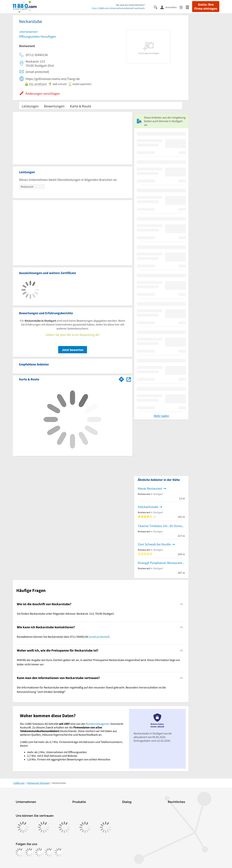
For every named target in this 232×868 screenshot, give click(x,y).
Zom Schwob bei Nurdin (154, 544)
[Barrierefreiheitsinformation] (183, 7)
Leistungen (30, 106)
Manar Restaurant (150, 488)
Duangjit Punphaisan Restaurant (160, 563)
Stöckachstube (148, 507)
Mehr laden (161, 416)
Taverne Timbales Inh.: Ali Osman (161, 526)
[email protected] (99, 637)
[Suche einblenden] (157, 7)
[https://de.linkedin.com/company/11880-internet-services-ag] (49, 852)
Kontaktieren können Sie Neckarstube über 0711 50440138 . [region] (64, 637)
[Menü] (189, 7)
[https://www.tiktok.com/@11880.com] (39, 852)
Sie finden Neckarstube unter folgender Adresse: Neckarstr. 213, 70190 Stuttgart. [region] (66, 614)
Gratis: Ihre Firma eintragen (206, 7)
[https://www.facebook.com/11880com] (20, 852)
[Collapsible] (182, 604)
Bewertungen (54, 106)
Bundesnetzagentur (98, 724)
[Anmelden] (170, 7)
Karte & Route (81, 106)
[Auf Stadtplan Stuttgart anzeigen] (129, 379)
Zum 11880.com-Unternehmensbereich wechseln (118, 8)
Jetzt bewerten (73, 350)
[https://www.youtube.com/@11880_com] (59, 852)
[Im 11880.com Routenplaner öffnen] (121, 379)
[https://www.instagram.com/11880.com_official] (30, 852)
